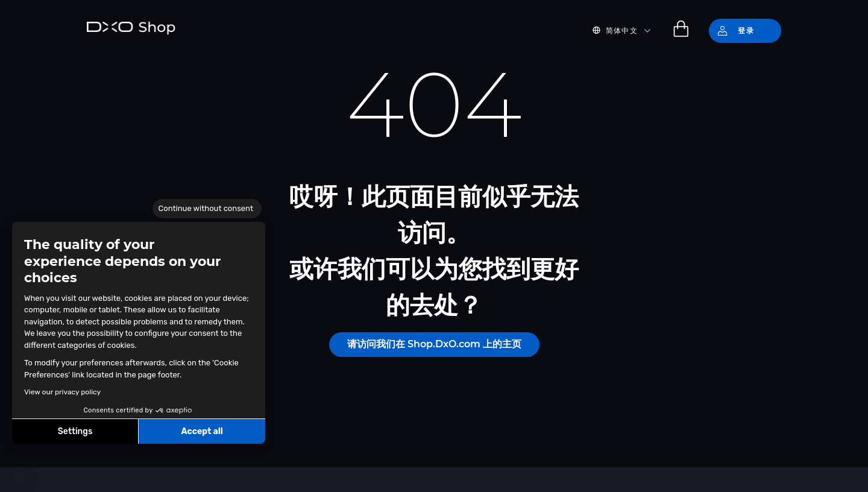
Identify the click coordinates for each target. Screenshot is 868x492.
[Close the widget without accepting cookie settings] (207, 209)
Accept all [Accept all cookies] (202, 431)
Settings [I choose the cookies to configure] (75, 431)
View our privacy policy (62, 392)
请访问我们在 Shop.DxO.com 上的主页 (434, 344)
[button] (18, 479)
